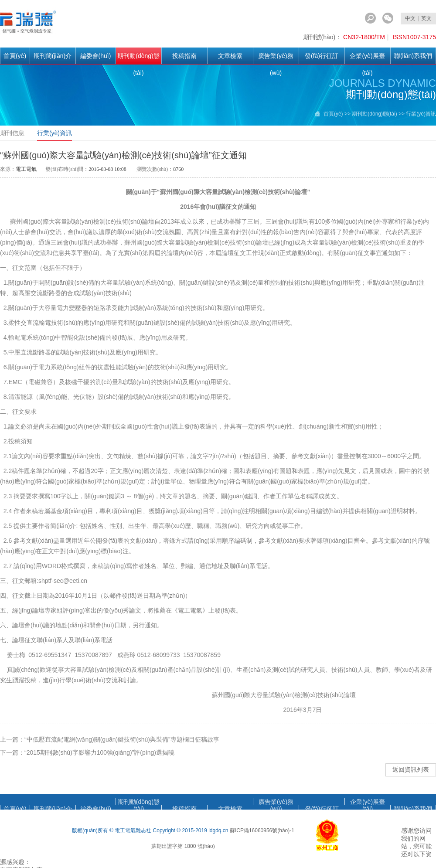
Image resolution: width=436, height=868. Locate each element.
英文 (426, 18)
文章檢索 (230, 56)
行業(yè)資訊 (54, 133)
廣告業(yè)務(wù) (276, 58)
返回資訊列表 (411, 769)
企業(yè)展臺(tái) (367, 58)
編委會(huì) (96, 56)
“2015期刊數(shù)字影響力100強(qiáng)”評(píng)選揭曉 (99, 752)
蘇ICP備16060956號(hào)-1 (262, 831)
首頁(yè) (15, 56)
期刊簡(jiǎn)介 (53, 56)
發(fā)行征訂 (322, 56)
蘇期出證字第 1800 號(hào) (183, 846)
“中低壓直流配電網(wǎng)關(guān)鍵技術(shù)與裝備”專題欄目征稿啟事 (122, 739)
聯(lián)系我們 (413, 56)
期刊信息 (12, 133)
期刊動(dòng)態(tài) (138, 58)
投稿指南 (184, 56)
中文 (410, 18)
